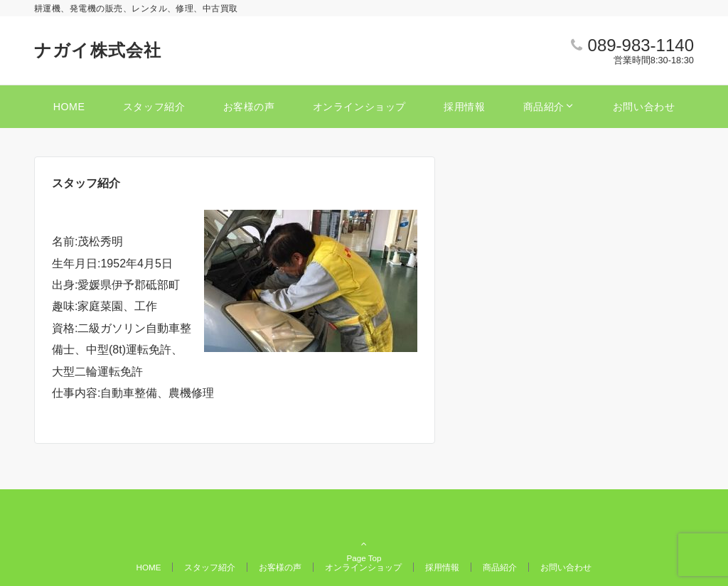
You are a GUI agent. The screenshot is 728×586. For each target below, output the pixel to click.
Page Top (364, 525)
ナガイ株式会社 (98, 50)
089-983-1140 (641, 45)
